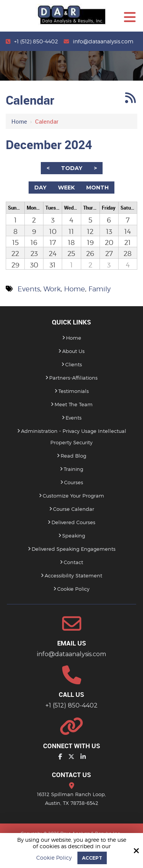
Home (19, 121)
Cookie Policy (54, 858)
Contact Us (71, 775)
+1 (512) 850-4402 (36, 41)
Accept (92, 858)
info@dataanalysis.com (103, 41)
